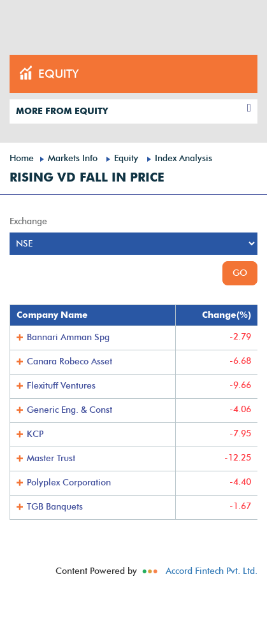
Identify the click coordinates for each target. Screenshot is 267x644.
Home (22, 158)
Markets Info (73, 158)
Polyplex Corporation (69, 483)
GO (240, 273)
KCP (35, 434)
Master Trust (51, 458)
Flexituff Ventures (61, 386)
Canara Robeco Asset (69, 361)
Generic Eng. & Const (69, 410)
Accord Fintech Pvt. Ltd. (212, 571)
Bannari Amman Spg (68, 337)
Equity (126, 158)
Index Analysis (184, 158)
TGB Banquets (55, 507)
